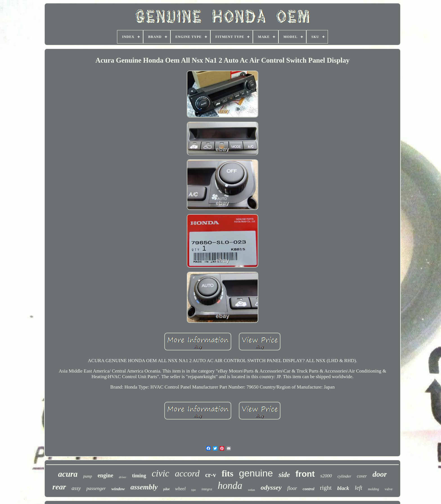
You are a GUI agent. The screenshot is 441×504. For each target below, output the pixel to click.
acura (68, 474)
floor (292, 488)
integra (207, 489)
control (308, 489)
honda (230, 486)
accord (187, 473)
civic (160, 473)
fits (227, 474)
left (358, 488)
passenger (96, 488)
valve (389, 489)
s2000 (326, 476)
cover (362, 476)
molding (373, 489)
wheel (180, 489)
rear (59, 487)
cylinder (344, 476)
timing (139, 476)
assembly (144, 487)
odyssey (271, 487)
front (305, 474)
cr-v (211, 475)
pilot (166, 489)
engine (105, 475)
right (326, 488)
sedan (252, 490)
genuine (256, 473)
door (380, 474)
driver (123, 477)
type (194, 490)
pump (88, 476)
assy (76, 488)
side (284, 475)
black (343, 488)
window (118, 489)
